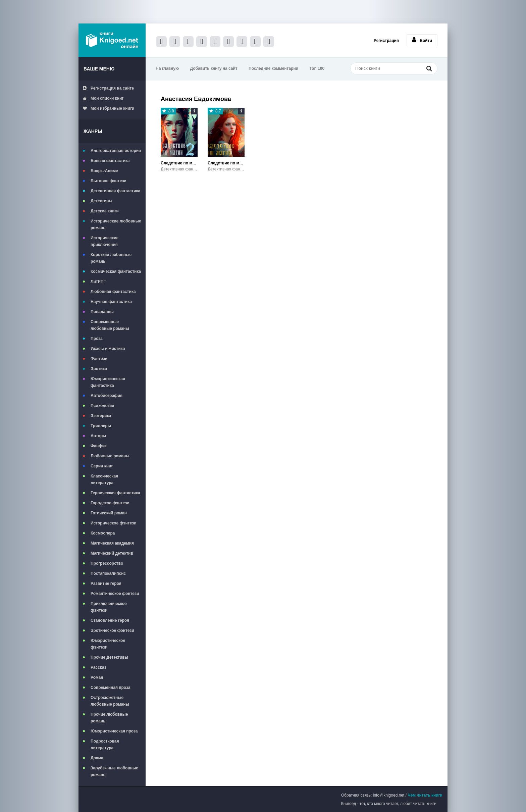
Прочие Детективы (109, 657)
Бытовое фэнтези (109, 181)
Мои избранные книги (109, 108)
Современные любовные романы (110, 325)
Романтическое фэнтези (115, 594)
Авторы (98, 436)
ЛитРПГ (98, 282)
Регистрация (386, 41)
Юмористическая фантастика (108, 382)
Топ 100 (317, 68)
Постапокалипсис (108, 573)
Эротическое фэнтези (112, 630)
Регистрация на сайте (108, 88)
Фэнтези (99, 359)
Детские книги (105, 211)
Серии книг (102, 466)
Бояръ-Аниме (104, 171)
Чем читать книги (425, 795)
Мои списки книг (103, 98)
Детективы (101, 201)
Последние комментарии (273, 68)
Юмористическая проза (114, 731)
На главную (167, 68)
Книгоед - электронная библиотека (112, 40)
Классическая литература (104, 479)
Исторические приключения (104, 241)
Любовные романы (110, 456)
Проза (97, 339)
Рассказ (98, 667)
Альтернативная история (116, 151)
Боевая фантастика (110, 161)
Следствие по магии (226, 163)
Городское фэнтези (110, 503)
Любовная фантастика (113, 292)
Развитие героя (106, 583)
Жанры (93, 131)
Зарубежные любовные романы (114, 771)
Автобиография (107, 396)
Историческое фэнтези (114, 523)
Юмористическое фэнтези (108, 644)
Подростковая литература (105, 745)
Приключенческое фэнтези (109, 607)
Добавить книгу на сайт (214, 68)
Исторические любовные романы (116, 224)
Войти (422, 40)
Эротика (99, 369)
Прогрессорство (107, 563)
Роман (97, 677)
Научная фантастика (111, 302)
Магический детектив (112, 553)
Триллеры (101, 426)
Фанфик (99, 446)
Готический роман (109, 513)
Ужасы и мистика (108, 349)
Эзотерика (101, 416)
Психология (102, 406)
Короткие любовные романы (111, 258)
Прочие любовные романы (109, 718)
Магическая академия (112, 543)
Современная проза (111, 688)
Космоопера (103, 533)
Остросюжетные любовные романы (110, 701)
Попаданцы (102, 312)
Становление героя (110, 620)
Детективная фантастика (115, 191)
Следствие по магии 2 (179, 163)
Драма (97, 758)
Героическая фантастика (115, 493)
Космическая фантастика (116, 271)
